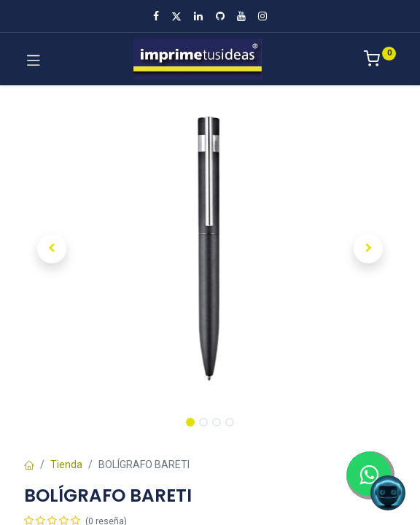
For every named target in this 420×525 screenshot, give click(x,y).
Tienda (66, 464)
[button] (52, 249)
